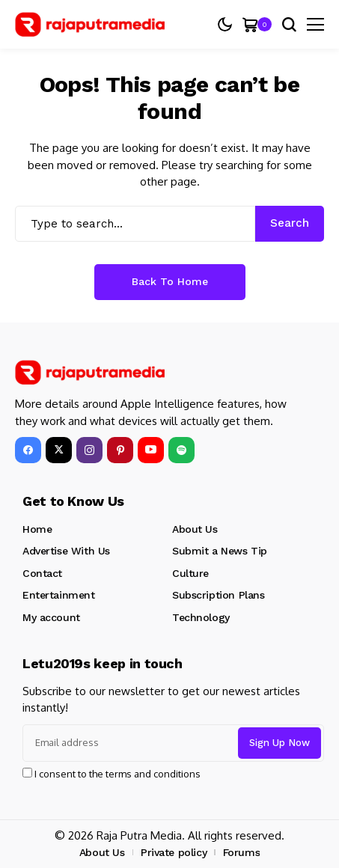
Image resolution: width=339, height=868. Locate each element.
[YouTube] (151, 450)
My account (51, 617)
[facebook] (28, 450)
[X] (59, 450)
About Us (195, 529)
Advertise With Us (66, 551)
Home (37, 529)
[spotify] (181, 450)
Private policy (174, 852)
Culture (190, 573)
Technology (201, 617)
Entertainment (59, 595)
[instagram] (89, 450)
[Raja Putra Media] (90, 25)
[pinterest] (120, 450)
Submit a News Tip (220, 551)
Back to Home (170, 281)
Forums (241, 852)
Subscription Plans (218, 595)
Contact (42, 573)
